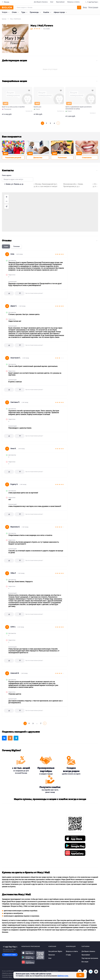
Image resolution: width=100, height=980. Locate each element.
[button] (2, 148)
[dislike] (20, 293)
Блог (52, 2)
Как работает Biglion (55, 951)
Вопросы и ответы (73, 2)
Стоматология (87, 158)
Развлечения (62, 158)
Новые (6, 246)
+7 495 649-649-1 (93, 2)
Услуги (6, 12)
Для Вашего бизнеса (41, 2)
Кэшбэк (48, 12)
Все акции (85, 962)
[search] (79, 7)
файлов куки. (63, 976)
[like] (9, 293)
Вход (85, 7)
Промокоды (36, 12)
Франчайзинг (60, 2)
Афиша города (61, 12)
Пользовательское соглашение (11, 975)
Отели (16, 12)
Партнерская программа (90, 958)
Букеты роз (37, 107)
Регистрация (93, 7)
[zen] (96, 972)
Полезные (16, 246)
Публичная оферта (7, 977)
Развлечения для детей (13, 158)
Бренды (4, 19)
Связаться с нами (10, 955)
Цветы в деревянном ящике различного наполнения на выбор (79, 108)
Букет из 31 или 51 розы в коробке (13, 107)
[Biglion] (8, 7)
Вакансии (52, 955)
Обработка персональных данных (11, 973)
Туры (25, 12)
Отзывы (68, 955)
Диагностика (38, 158)
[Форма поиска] (48, 7)
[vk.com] (80, 972)
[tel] (91, 972)
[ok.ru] (85, 972)
